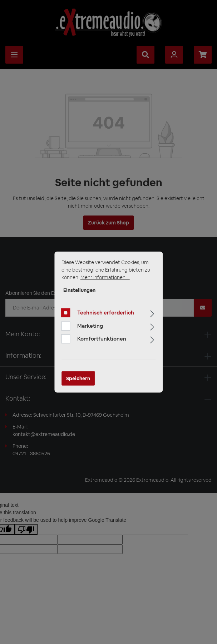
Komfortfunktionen (102, 339)
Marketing (90, 325)
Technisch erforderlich (106, 313)
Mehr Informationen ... (105, 277)
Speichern (78, 378)
